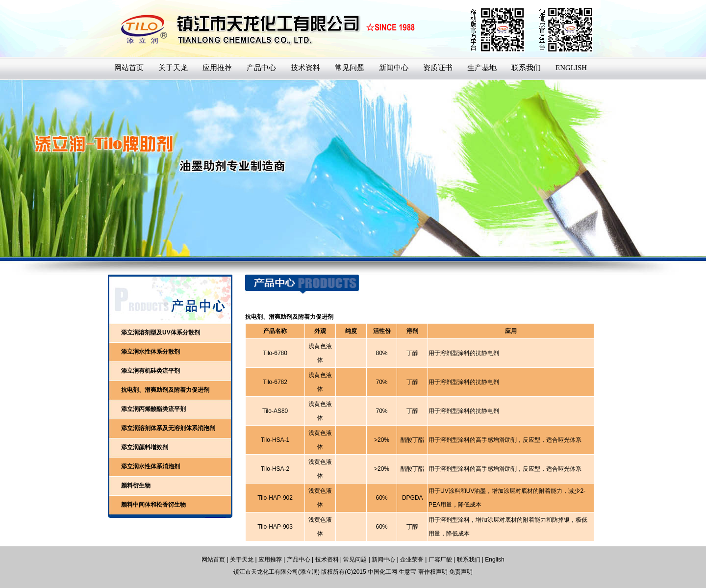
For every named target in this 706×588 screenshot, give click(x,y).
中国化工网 (382, 572)
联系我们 (526, 68)
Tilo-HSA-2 (275, 469)
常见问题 (350, 68)
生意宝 (407, 572)
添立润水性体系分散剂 (151, 352)
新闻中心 (394, 68)
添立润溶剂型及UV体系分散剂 (161, 332)
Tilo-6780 (275, 353)
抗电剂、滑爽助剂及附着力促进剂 (165, 390)
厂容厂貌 (440, 560)
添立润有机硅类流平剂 (151, 371)
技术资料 (305, 68)
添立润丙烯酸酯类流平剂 (153, 409)
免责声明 (461, 572)
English (494, 560)
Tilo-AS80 (275, 411)
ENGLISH (571, 68)
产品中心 (261, 68)
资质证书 (438, 68)
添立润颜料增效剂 (145, 447)
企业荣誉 (412, 560)
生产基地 (482, 68)
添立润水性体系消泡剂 (151, 466)
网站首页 (129, 68)
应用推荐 (217, 68)
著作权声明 (433, 572)
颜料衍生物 (136, 486)
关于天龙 (173, 68)
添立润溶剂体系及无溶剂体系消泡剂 (168, 428)
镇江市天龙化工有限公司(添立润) (277, 572)
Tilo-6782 (275, 382)
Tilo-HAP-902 (275, 498)
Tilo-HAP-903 (275, 527)
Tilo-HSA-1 (275, 440)
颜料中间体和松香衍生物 (153, 505)
